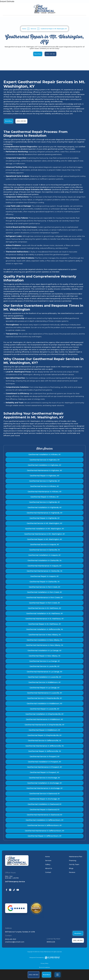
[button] (57, 975)
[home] (45, 9)
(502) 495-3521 (11, 939)
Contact (48, 872)
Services (33, 29)
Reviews (72, 872)
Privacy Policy (44, 963)
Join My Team (74, 864)
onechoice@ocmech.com (15, 942)
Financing (73, 861)
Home (24, 29)
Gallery (48, 864)
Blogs (71, 868)
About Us (49, 868)
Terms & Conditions (44, 967)
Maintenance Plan (76, 857)
